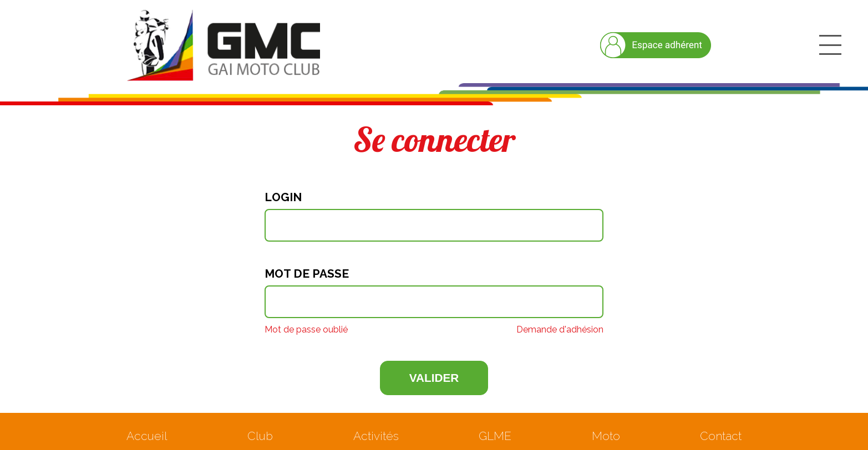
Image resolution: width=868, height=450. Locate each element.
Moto (606, 436)
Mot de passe (307, 274)
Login (283, 198)
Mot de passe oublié (306, 330)
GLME (495, 436)
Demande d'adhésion (560, 330)
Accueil (147, 436)
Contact (721, 436)
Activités (376, 436)
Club (260, 436)
